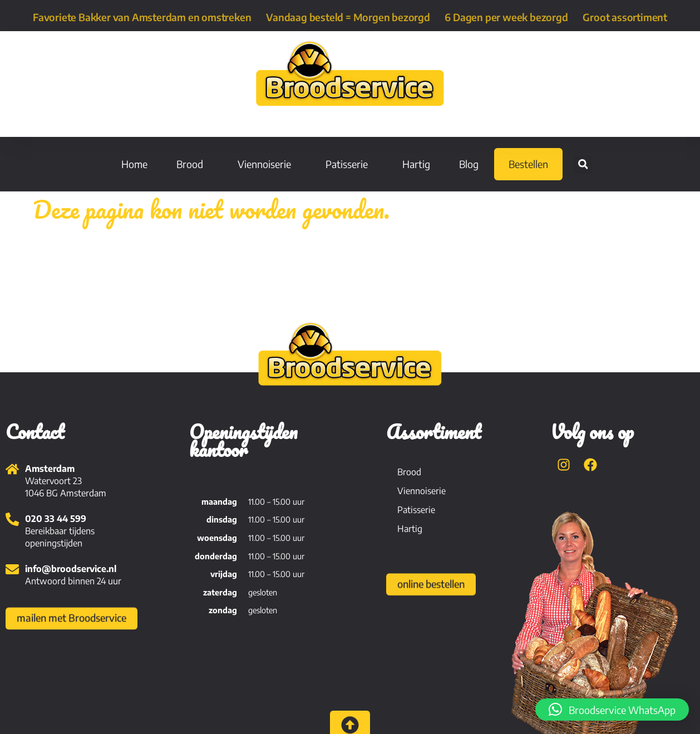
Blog (469, 164)
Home (134, 164)
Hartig (416, 164)
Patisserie (349, 164)
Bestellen (528, 164)
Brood (193, 164)
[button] (583, 164)
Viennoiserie (267, 164)
